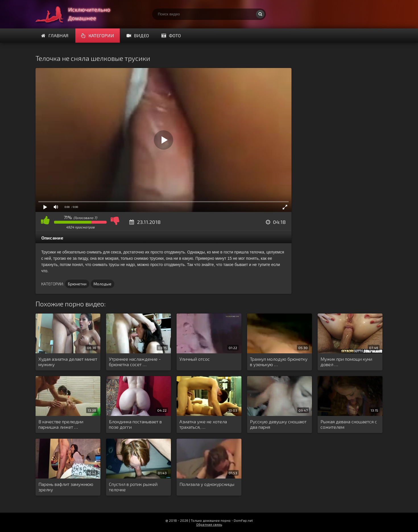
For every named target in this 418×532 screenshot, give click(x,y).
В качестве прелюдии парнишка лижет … (61, 424)
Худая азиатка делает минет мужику (68, 362)
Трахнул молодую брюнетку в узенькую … (279, 362)
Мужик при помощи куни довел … (346, 362)
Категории (98, 35)
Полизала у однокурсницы (207, 484)
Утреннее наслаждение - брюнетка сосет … (135, 362)
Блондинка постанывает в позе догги (135, 424)
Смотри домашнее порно (78, 14)
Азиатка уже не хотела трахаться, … (203, 424)
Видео (138, 35)
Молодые (103, 284)
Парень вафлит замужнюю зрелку (66, 487)
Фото (171, 35)
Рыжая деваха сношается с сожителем (349, 424)
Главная (55, 35)
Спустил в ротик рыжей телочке (133, 487)
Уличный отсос (195, 359)
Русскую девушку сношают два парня (278, 424)
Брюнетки (77, 284)
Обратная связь (209, 524)
